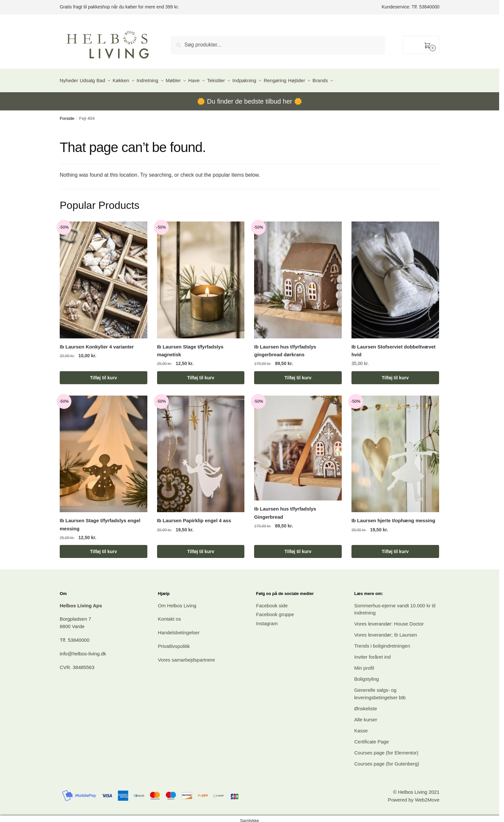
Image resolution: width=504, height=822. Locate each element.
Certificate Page (372, 738)
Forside (67, 114)
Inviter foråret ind (373, 653)
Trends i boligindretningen (382, 642)
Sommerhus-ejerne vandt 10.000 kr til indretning (395, 605)
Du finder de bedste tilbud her (250, 97)
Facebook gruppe (275, 610)
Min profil (364, 664)
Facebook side (272, 602)
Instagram (267, 620)
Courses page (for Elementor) (387, 749)
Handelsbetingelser (179, 629)
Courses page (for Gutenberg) (387, 760)
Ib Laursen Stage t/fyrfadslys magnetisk (190, 347)
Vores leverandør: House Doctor (389, 620)
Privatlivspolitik (174, 642)
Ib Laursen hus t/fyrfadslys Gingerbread (285, 509)
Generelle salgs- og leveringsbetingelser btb (380, 690)
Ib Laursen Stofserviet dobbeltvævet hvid (393, 347)
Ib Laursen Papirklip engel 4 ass (194, 517)
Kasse (361, 727)
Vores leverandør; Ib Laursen (386, 631)
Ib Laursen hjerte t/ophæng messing (393, 517)
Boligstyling (367, 675)
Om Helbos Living (177, 602)
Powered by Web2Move (414, 796)
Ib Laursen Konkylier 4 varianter (97, 343)
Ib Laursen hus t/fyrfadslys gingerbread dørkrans (285, 347)
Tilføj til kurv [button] (103, 374)
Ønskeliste (366, 705)
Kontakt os (170, 615)
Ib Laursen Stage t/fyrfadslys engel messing (100, 520)
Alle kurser (366, 716)
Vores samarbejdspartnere (187, 656)
